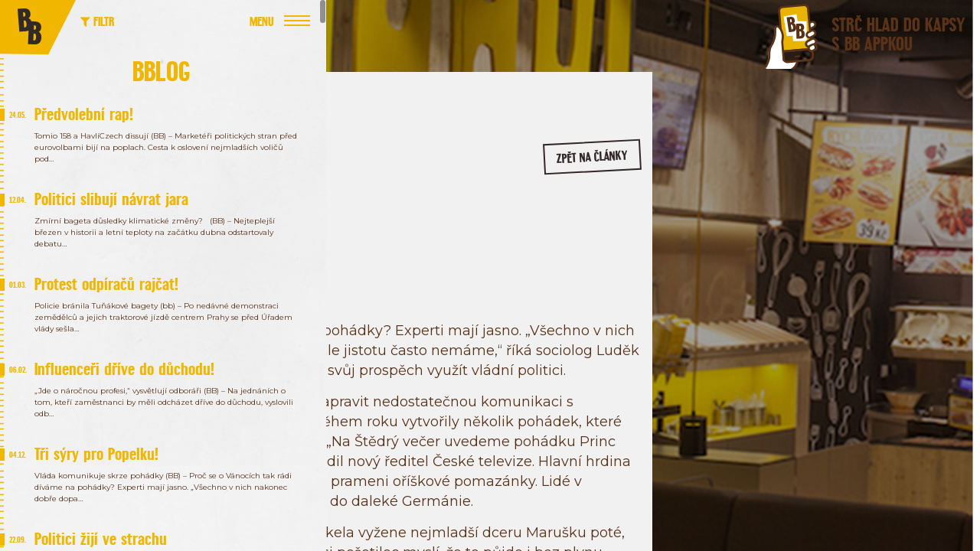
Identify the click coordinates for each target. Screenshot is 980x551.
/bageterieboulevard (927, 259)
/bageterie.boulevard (809, 259)
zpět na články (612, 165)
